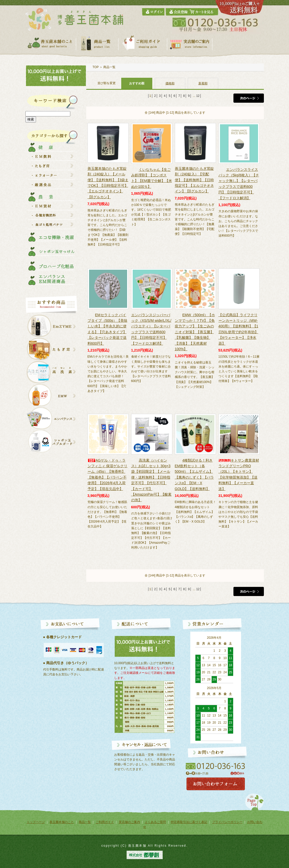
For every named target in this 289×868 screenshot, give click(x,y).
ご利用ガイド (105, 822)
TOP (96, 67)
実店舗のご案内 (129, 822)
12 (198, 96)
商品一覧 (109, 67)
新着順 (203, 83)
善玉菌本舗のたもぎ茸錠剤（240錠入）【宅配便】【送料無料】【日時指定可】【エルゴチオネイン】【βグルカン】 (194, 180)
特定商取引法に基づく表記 (189, 822)
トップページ (36, 822)
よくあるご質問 (155, 822)
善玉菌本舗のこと (62, 822)
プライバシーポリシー (227, 822)
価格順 (170, 83)
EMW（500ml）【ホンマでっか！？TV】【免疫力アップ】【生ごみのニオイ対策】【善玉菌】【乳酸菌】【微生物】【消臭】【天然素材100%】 (195, 332)
